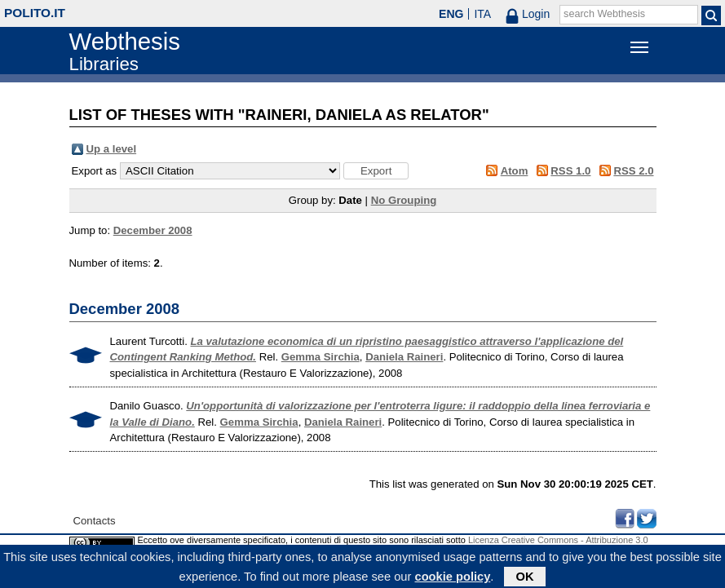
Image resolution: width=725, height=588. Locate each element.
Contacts (95, 521)
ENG (451, 14)
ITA (482, 14)
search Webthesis (604, 14)
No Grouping (404, 200)
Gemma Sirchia (321, 357)
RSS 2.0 (633, 171)
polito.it (35, 13)
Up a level (112, 149)
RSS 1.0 (570, 171)
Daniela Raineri (404, 357)
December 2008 (153, 230)
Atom (515, 171)
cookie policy (452, 579)
